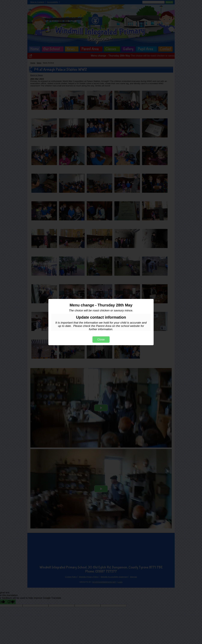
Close (101, 339)
